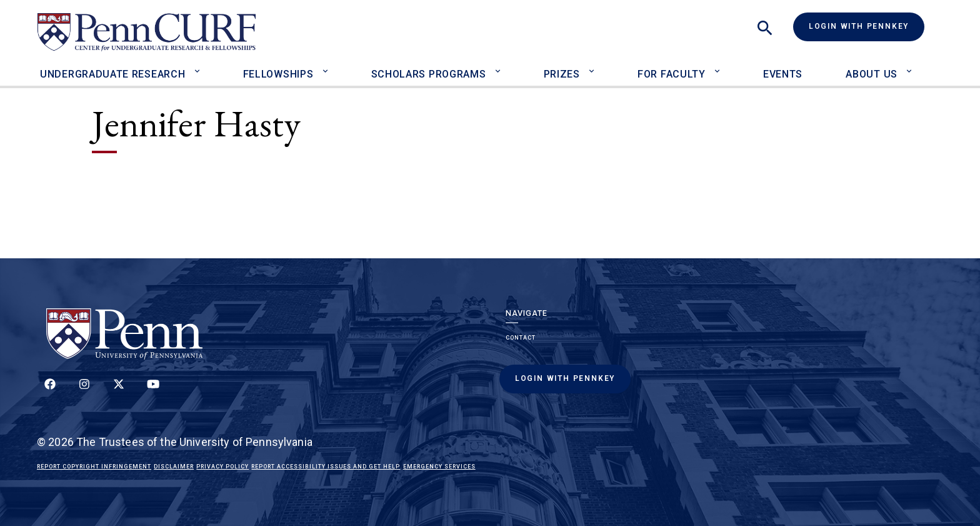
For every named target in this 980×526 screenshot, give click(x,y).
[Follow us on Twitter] (119, 391)
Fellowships (278, 74)
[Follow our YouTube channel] (153, 391)
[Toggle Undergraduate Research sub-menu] (200, 66)
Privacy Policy (222, 467)
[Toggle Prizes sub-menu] (595, 66)
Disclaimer (174, 467)
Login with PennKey (859, 26)
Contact (521, 338)
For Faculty (672, 74)
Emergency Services (439, 467)
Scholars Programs (429, 74)
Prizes (562, 74)
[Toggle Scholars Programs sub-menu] (500, 66)
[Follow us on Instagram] (84, 391)
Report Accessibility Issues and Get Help (326, 467)
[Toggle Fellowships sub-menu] (328, 66)
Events (783, 74)
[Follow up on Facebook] (50, 391)
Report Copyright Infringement (94, 467)
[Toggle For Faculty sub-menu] (720, 66)
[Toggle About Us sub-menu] (912, 66)
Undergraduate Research (112, 74)
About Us (872, 74)
